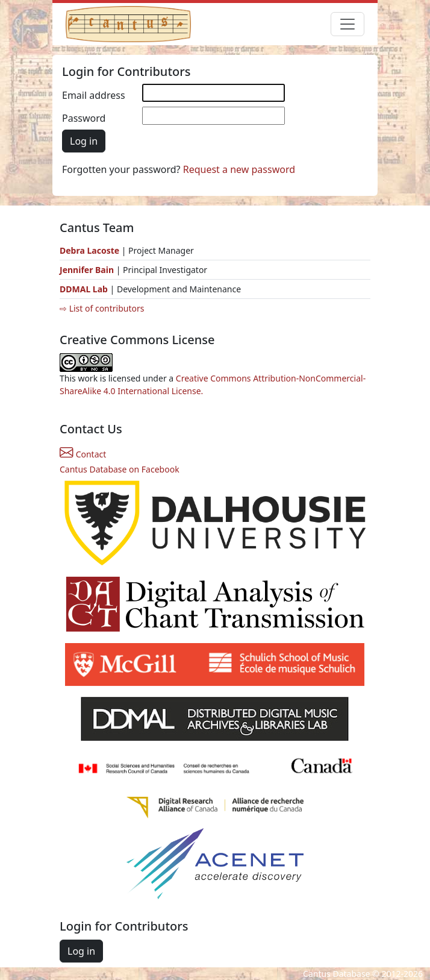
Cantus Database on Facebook (120, 469)
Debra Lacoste (89, 250)
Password (84, 118)
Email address (94, 95)
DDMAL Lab (84, 289)
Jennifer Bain (88, 270)
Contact (83, 454)
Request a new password (239, 169)
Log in (84, 141)
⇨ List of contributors (102, 308)
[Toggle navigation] (347, 24)
